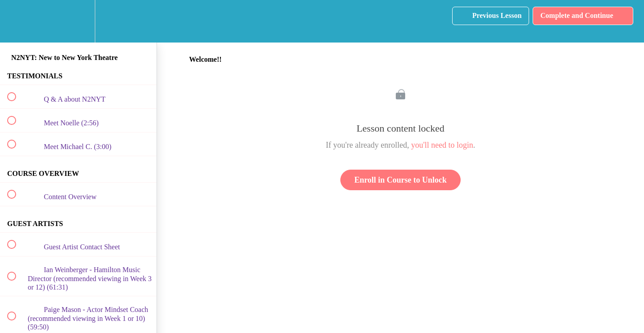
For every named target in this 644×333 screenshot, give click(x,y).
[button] (17, 21)
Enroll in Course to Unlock (400, 180)
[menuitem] (78, 21)
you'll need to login (442, 145)
